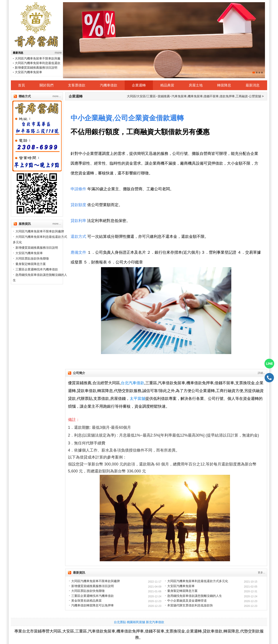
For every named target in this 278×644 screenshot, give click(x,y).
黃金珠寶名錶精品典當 (86, 601)
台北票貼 (120, 622)
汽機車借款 (109, 85)
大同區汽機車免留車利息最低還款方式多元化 (198, 581)
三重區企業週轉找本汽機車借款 (37, 269)
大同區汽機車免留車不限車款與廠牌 (40, 231)
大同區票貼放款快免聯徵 (32, 258)
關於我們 (46, 85)
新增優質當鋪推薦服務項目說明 (36, 68)
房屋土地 (196, 85)
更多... (261, 573)
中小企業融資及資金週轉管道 (187, 601)
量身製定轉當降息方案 (31, 264)
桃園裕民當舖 (136, 622)
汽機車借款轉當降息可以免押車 (93, 605)
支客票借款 (77, 85)
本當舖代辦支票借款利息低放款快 (190, 605)
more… (57, 96)
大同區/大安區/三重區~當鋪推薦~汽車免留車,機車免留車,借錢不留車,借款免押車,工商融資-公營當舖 (194, 96)
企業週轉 (139, 85)
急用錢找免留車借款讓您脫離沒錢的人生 (195, 596)
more (58, 53)
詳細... (261, 373)
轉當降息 (224, 85)
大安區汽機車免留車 (28, 72)
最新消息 (253, 85)
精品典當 (167, 85)
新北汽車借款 (155, 622)
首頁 (22, 85)
